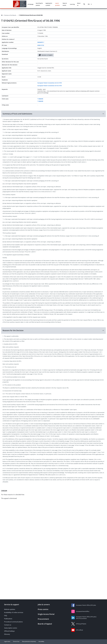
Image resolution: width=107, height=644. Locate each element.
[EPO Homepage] (20, 4)
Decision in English (46, 55)
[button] (53, 114)
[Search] (84, 4)
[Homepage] (2, 15)
